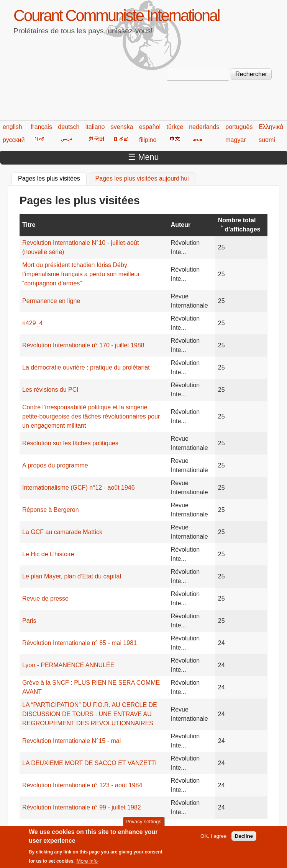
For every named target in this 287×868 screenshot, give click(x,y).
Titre (29, 225)
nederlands (204, 127)
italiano (95, 127)
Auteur (181, 225)
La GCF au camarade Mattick (62, 532)
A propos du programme (55, 465)
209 (115, 829)
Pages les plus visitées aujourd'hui (142, 178)
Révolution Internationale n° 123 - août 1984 (82, 785)
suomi (267, 140)
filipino (148, 140)
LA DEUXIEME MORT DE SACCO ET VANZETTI (89, 763)
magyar (235, 140)
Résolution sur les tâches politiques (70, 443)
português (239, 127)
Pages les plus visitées (52, 178)
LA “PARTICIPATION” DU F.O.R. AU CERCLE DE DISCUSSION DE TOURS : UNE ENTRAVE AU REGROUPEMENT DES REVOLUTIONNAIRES (90, 714)
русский (14, 140)
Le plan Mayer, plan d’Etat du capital (72, 576)
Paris (29, 621)
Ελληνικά (271, 127)
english (12, 127)
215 (204, 829)
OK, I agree (213, 840)
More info (87, 865)
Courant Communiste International (116, 15)
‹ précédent (66, 829)
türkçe (175, 127)
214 (189, 829)
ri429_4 (32, 323)
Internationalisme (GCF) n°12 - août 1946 (79, 488)
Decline (244, 840)
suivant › (249, 829)
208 (100, 829)
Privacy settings (143, 825)
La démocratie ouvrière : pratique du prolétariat (86, 367)
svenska (122, 127)
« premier (33, 829)
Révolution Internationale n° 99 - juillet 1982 (82, 807)
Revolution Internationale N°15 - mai (71, 741)
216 (219, 829)
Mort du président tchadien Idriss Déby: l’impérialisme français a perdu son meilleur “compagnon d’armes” (81, 274)
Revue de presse (45, 598)
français (41, 127)
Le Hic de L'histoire (48, 554)
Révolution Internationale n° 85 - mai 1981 (80, 643)
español (150, 127)
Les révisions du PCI (50, 390)
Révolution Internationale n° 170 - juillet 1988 (83, 345)
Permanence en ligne (51, 301)
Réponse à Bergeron (51, 510)
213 (174, 829)
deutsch (69, 127)
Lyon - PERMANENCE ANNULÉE (68, 665)
